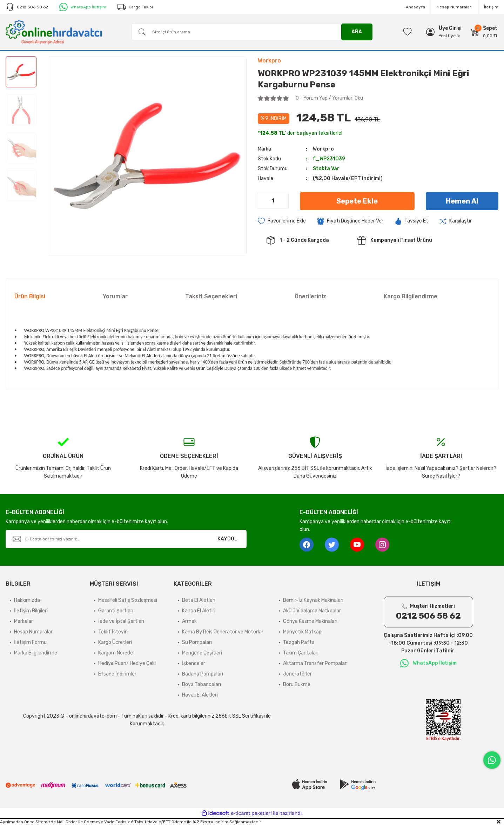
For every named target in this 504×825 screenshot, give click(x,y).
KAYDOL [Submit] (227, 539)
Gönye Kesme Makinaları (310, 621)
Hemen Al (462, 201)
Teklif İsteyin (113, 632)
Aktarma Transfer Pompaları (315, 663)
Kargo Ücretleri (115, 642)
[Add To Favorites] (282, 221)
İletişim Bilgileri (31, 611)
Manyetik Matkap (302, 632)
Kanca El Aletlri (199, 611)
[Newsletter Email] (126, 539)
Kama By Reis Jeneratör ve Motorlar (223, 632)
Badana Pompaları (203, 674)
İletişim (491, 7)
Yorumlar (115, 296)
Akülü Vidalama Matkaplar (312, 611)
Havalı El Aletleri (200, 695)
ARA (357, 32)
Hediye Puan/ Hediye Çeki (127, 663)
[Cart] (484, 32)
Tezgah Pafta (299, 642)
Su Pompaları (197, 642)
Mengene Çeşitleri (202, 653)
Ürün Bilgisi (30, 296)
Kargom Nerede (116, 653)
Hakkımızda (27, 600)
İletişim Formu (30, 642)
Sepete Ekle (357, 201)
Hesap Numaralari (34, 632)
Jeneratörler (297, 674)
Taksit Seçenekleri (211, 296)
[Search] (252, 32)
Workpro (323, 149)
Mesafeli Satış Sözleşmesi (128, 600)
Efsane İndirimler (117, 674)
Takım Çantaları (301, 653)
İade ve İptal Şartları (121, 621)
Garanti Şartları (116, 611)
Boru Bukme (297, 684)
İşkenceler (194, 663)
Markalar (23, 621)
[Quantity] (273, 200)
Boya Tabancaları (201, 684)
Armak (189, 621)
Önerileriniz (310, 296)
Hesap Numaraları (455, 7)
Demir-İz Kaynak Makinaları (313, 600)
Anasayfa (415, 7)
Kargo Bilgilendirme (411, 296)
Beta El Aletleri (199, 600)
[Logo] (54, 32)
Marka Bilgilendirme (36, 653)
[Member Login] (450, 28)
